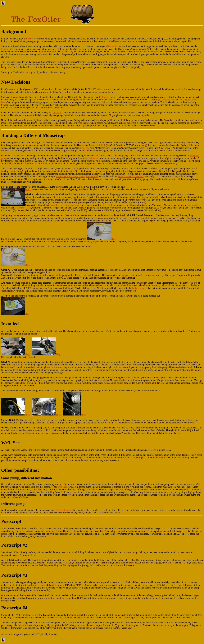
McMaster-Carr (24, 208)
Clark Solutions (63, 510)
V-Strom (101, 89)
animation (94, 158)
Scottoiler (6, 49)
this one (86, 148)
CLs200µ (57, 113)
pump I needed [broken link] (131, 176)
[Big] (28, 189)
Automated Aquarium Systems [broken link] (77, 176)
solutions (179, 89)
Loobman (107, 97)
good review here (166, 100)
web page (62, 487)
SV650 (29, 39)
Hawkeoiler (113, 46)
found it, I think (98, 145)
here (33, 555)
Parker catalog (139, 288)
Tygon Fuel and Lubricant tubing (65, 205)
